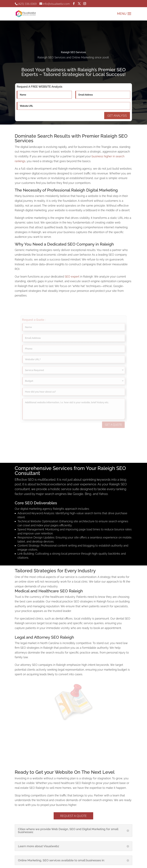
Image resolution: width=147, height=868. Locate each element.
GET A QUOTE (99, 405)
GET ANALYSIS (117, 115)
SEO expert (72, 277)
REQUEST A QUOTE (73, 816)
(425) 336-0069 (27, 4)
